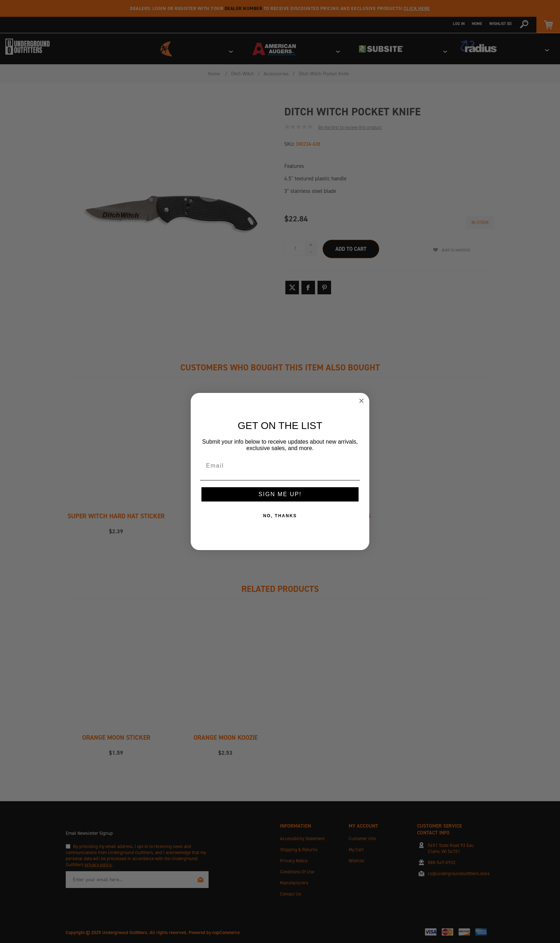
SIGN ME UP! (280, 494)
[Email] (280, 466)
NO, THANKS (280, 516)
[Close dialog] (361, 401)
